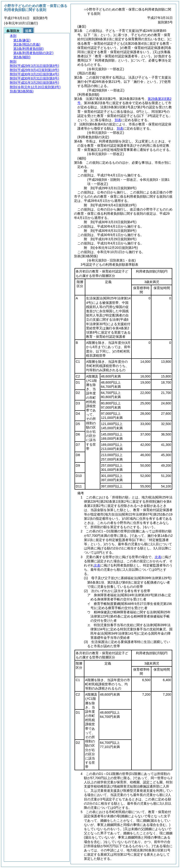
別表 (118, 120)
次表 (158, 557)
